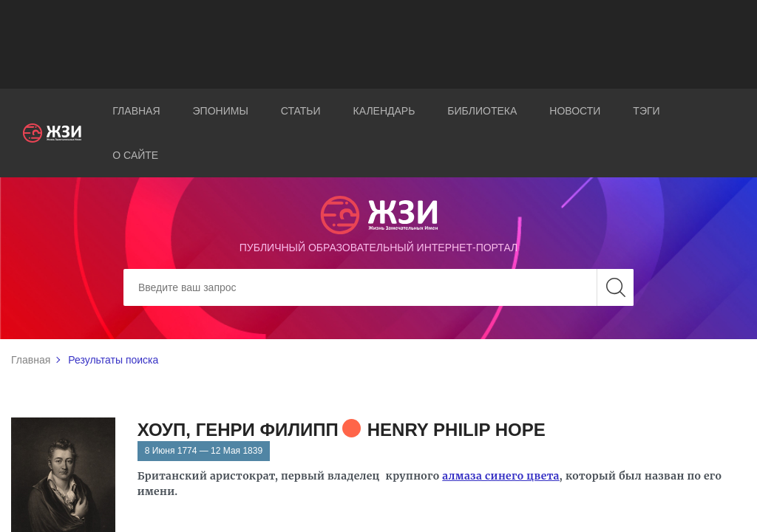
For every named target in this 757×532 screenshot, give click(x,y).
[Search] (378, 287)
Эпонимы (221, 111)
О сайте (135, 155)
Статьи (301, 111)
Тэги (646, 111)
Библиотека (482, 111)
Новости (575, 111)
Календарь (384, 111)
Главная (136, 111)
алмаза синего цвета (501, 476)
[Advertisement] (378, 44)
